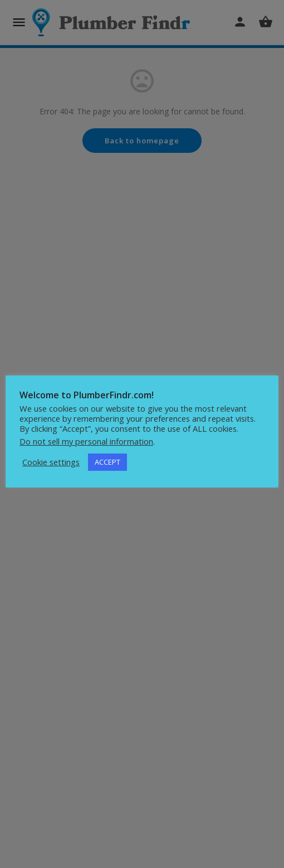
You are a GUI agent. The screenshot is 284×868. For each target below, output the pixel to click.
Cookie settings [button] (51, 462)
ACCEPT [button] (107, 462)
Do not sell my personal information (86, 441)
